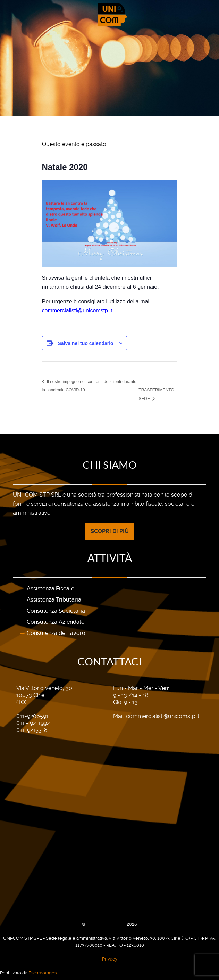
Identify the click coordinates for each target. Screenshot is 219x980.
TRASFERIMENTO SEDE (156, 394)
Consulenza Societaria (56, 611)
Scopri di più (110, 531)
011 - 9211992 (33, 723)
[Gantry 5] (109, 14)
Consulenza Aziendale (56, 622)
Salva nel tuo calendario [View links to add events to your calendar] (85, 343)
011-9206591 (32, 716)
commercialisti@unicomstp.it (163, 716)
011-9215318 (32, 730)
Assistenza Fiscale (50, 589)
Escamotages (43, 973)
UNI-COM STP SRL (107, 924)
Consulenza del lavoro (56, 633)
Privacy (110, 959)
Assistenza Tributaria (54, 600)
